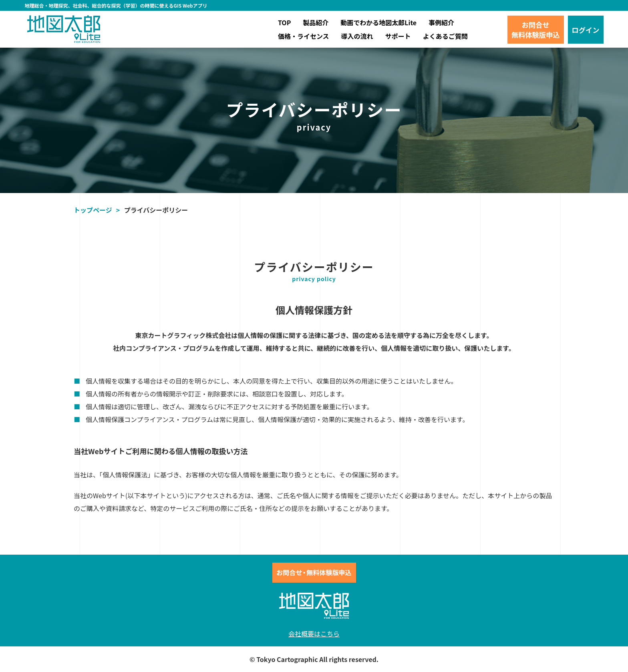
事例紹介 (441, 22)
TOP (284, 22)
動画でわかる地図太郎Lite (378, 22)
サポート (398, 36)
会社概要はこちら (314, 634)
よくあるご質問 (445, 36)
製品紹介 (316, 22)
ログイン (586, 30)
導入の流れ (357, 36)
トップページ (93, 210)
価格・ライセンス (304, 36)
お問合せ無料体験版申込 (536, 30)
